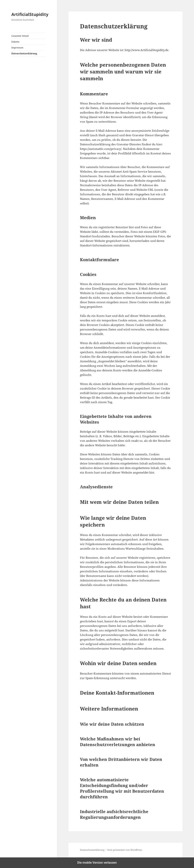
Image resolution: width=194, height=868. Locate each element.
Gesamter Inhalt (20, 36)
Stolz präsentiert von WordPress (125, 850)
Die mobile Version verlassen (97, 863)
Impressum (17, 48)
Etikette (15, 42)
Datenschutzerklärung (24, 53)
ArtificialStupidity (30, 14)
